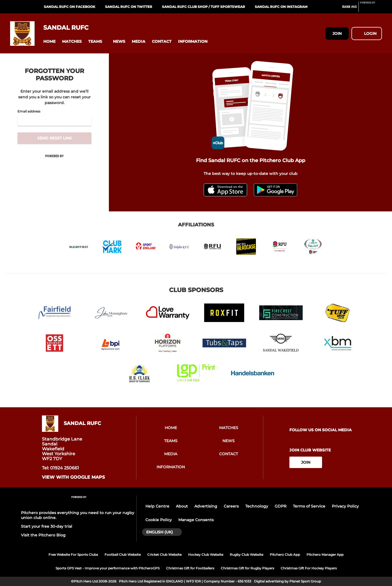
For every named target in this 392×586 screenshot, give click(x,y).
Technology (257, 506)
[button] (49, 42)
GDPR (281, 506)
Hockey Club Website (206, 555)
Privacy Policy (345, 506)
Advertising (206, 506)
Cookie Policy (159, 520)
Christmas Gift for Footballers (190, 568)
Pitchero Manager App (325, 555)
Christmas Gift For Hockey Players (309, 568)
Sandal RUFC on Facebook (70, 7)
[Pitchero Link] (371, 9)
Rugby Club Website (246, 555)
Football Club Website (123, 555)
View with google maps (73, 477)
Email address (29, 111)
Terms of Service (309, 506)
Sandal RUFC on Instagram (281, 7)
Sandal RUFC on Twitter (129, 7)
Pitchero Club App (285, 555)
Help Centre (157, 506)
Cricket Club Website (164, 555)
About (182, 506)
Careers (231, 506)
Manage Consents (196, 520)
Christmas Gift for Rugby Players (247, 568)
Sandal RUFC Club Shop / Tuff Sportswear (203, 7)
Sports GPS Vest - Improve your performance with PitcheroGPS (108, 568)
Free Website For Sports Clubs (73, 555)
